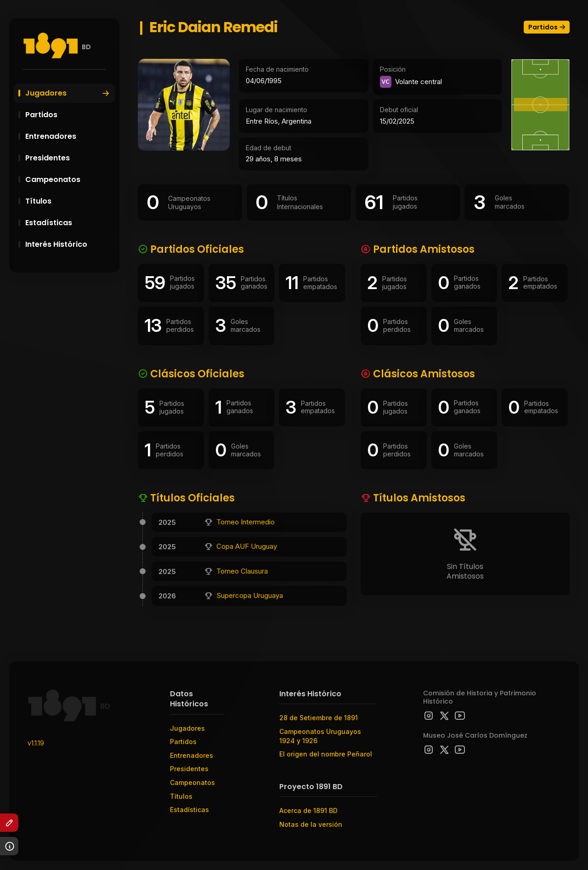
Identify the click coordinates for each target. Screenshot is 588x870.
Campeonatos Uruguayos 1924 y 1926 (320, 736)
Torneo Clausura (242, 571)
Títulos (69, 201)
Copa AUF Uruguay (247, 546)
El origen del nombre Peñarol (326, 754)
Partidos (69, 115)
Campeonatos (69, 179)
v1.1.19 (36, 743)
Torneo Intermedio (246, 522)
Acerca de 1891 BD (308, 810)
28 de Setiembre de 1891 (319, 718)
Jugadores (68, 93)
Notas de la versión (311, 824)
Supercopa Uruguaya (250, 595)
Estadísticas (69, 223)
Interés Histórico (69, 244)
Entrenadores (69, 136)
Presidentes (69, 158)
